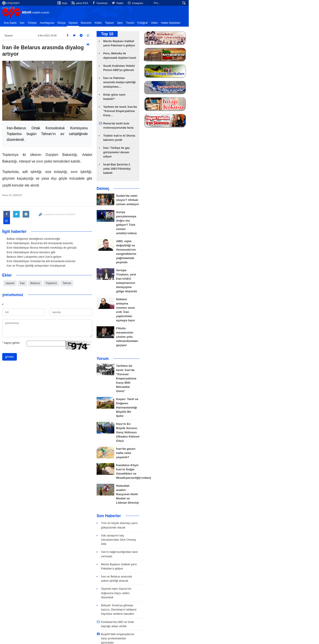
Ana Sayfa (28, 23)
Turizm (148, 23)
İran (40, 23)
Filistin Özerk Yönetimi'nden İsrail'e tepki (192, 512)
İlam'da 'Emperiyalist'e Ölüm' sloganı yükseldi (195, 468)
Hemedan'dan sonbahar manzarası (188, 504)
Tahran (85, 293)
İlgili (297, 614)
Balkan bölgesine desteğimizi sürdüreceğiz (51, 248)
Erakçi (64, 594)
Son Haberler (174, 371)
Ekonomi (104, 23)
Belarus (53, 293)
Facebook (209, 3)
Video (172, 23)
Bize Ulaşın (282, 614)
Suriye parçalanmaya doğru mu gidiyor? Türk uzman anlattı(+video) (204, 181)
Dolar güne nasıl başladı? (186, 86)
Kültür (116, 23)
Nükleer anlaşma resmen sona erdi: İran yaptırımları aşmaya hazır (203, 231)
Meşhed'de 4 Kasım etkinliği (184, 496)
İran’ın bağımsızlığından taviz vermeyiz (191, 399)
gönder (27, 366)
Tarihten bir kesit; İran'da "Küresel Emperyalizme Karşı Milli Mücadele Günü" (202, 275)
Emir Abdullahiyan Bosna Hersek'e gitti (49, 262)
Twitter (228, 3)
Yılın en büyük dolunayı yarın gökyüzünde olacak (197, 379)
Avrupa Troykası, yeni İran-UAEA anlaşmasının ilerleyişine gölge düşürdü (205, 214)
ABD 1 (84, 594)
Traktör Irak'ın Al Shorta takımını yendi (194, 114)
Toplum (127, 23)
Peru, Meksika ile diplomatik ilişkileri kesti (197, 53)
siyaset (28, 293)
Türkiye (50, 23)
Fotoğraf (160, 23)
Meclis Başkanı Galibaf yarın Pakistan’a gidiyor (196, 407)
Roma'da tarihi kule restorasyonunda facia (197, 106)
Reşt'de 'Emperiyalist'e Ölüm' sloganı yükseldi (195, 488)
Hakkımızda (262, 614)
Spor (138, 23)
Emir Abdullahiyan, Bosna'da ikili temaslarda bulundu (58, 253)
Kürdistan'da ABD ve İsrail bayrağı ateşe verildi (196, 447)
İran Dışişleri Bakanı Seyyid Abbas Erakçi (126, 594)
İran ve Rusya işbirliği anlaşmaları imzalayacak (54, 275)
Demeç (168, 154)
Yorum (168, 264)
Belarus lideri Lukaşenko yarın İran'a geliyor (52, 266)
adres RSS (188, 3)
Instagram (247, 3)
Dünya (79, 23)
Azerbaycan (65, 23)
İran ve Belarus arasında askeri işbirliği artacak (195, 415)
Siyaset (91, 23)
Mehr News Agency (44, 13)
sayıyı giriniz (29, 352)
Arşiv (170, 3)
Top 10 (172, 34)
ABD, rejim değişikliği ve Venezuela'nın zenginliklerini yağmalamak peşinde (202, 198)
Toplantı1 (69, 293)
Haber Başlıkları (188, 23)
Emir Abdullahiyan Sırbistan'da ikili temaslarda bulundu (59, 271)
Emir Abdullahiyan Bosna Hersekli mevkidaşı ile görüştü (59, 257)
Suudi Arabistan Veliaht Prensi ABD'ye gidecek (195, 553)
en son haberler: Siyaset (43, 585)
